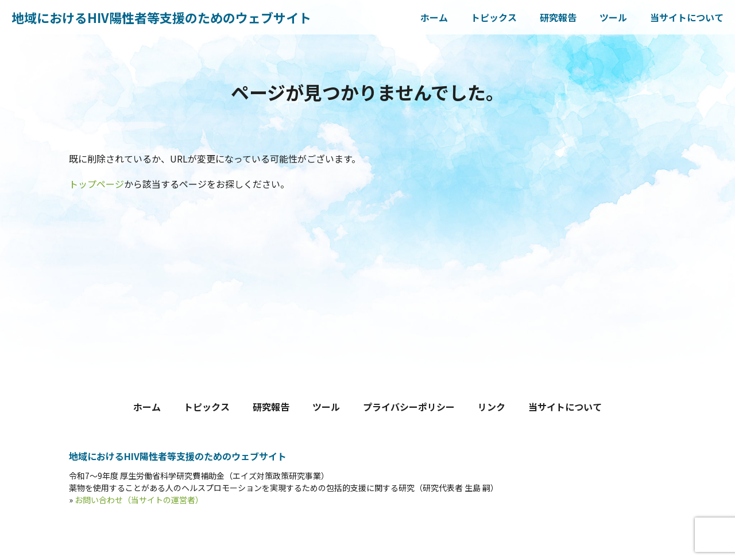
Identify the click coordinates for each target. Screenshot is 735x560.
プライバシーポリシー (409, 407)
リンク (492, 407)
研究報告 (558, 17)
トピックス (494, 17)
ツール (613, 17)
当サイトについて (687, 17)
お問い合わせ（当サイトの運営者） (139, 500)
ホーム (434, 17)
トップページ (96, 184)
